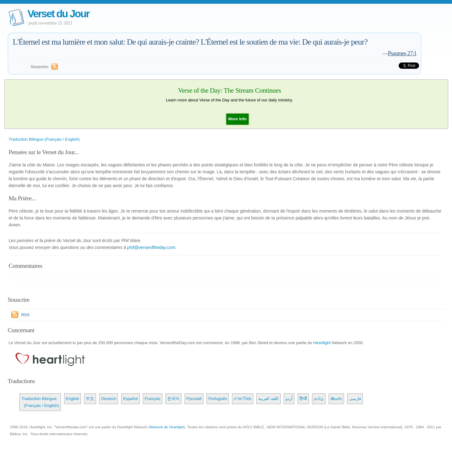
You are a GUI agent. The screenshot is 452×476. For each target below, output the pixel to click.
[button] (237, 119)
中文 (90, 399)
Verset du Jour (58, 14)
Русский (194, 399)
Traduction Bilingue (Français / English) (44, 139)
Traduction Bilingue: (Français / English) (40, 402)
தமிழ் (319, 399)
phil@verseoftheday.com (151, 247)
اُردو (289, 399)
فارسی (355, 399)
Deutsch (109, 399)
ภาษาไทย (243, 399)
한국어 (173, 399)
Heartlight (322, 343)
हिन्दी (303, 399)
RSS (25, 315)
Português (218, 399)
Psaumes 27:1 (402, 53)
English (73, 399)
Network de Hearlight (167, 427)
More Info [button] (237, 119)
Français (153, 399)
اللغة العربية (269, 399)
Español (130, 399)
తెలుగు (336, 399)
